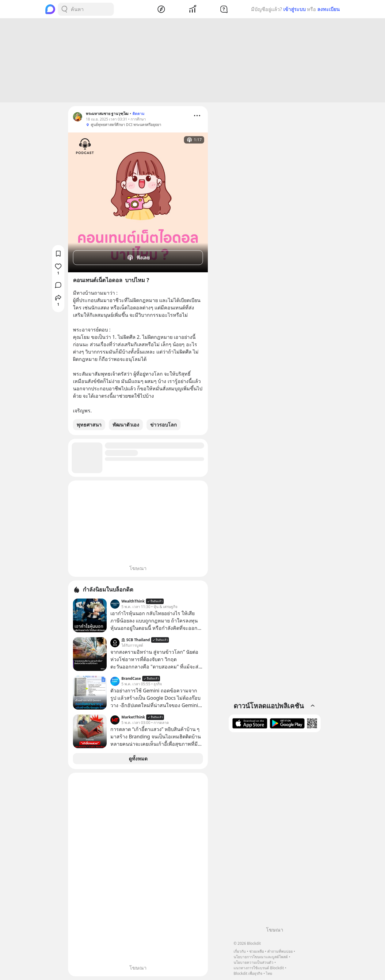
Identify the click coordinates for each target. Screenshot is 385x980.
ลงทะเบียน (328, 9)
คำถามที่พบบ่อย (280, 951)
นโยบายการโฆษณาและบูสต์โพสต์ (261, 957)
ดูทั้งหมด (138, 759)
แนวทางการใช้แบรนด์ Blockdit (259, 968)
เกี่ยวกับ (240, 951)
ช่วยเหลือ (257, 951)
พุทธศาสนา (89, 425)
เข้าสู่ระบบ (294, 9)
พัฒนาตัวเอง (126, 425)
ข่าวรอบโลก (164, 425)
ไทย (269, 973)
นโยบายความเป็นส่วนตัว (253, 962)
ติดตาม (138, 114)
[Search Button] (64, 9)
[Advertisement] (192, 60)
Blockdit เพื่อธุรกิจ (248, 973)
